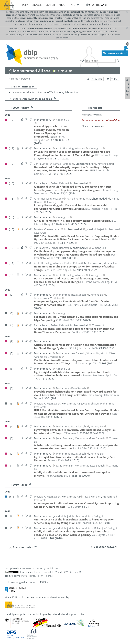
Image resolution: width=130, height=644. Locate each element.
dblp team (55, 568)
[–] (10, 86)
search (50, 5)
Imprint (49, 576)
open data (49, 572)
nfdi (73, 5)
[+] (11, 99)
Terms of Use (20, 576)
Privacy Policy (36, 576)
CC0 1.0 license (71, 572)
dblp (25, 5)
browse (37, 5)
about (63, 5)
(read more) (63, 38)
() (49, 138)
